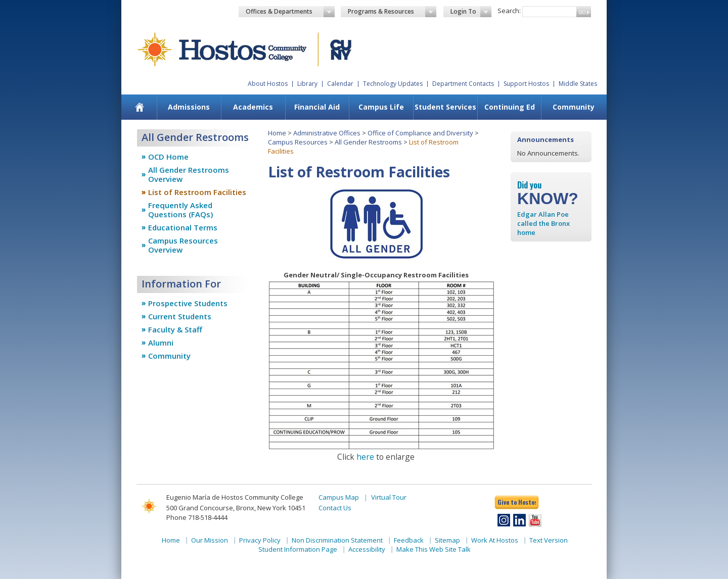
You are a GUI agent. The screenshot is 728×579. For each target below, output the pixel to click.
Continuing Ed (510, 107)
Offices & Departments (290, 12)
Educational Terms (183, 227)
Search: (509, 11)
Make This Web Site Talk (434, 549)
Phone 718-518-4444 (197, 517)
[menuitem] (140, 107)
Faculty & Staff (175, 329)
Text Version (549, 540)
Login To (471, 12)
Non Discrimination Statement (337, 540)
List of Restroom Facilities (197, 192)
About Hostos (268, 84)
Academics (253, 107)
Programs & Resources (392, 12)
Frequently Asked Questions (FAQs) (180, 210)
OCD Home (168, 157)
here (365, 457)
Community (574, 107)
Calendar (340, 84)
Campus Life (381, 107)
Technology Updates (393, 84)
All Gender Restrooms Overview (189, 174)
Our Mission (210, 540)
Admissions (189, 107)
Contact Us (335, 508)
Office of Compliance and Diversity (420, 133)
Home (277, 133)
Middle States (578, 84)
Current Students (180, 316)
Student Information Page (298, 549)
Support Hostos (526, 84)
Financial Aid (317, 107)
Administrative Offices (327, 133)
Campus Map (339, 497)
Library (307, 84)
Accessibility (367, 549)
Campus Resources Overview (183, 245)
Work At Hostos (495, 540)
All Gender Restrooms (368, 142)
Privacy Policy (260, 540)
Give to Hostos (517, 502)
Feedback (409, 540)
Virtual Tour (389, 497)
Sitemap (447, 540)
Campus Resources (298, 142)
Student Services (445, 107)
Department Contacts (463, 84)
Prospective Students (188, 303)
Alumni (161, 343)
